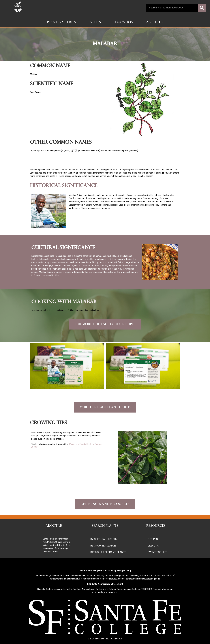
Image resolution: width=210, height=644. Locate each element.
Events (95, 23)
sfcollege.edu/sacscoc (107, 592)
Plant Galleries (61, 23)
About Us (155, 23)
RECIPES (153, 539)
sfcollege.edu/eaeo (114, 579)
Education (123, 23)
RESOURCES (156, 526)
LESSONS (153, 546)
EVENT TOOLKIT (157, 552)
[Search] (202, 8)
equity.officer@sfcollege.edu (146, 579)
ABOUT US (54, 526)
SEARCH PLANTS (105, 526)
